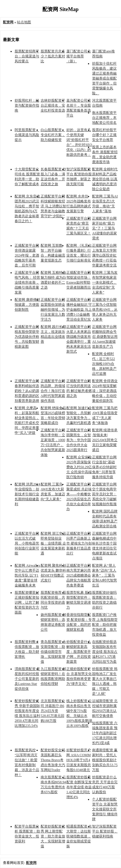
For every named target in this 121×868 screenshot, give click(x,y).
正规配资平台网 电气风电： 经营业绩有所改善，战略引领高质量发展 (27, 282)
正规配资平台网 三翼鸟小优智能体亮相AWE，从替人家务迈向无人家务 (105, 310)
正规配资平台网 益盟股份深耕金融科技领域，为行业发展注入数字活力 (53, 310)
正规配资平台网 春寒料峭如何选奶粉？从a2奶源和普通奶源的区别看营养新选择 (27, 391)
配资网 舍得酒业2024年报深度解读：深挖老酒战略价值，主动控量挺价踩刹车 (105, 391)
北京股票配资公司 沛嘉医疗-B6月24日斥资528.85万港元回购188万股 (53, 711)
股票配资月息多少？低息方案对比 (53, 56)
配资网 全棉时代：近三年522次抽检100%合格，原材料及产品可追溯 (104, 364)
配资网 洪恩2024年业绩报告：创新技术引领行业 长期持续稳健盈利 (27, 494)
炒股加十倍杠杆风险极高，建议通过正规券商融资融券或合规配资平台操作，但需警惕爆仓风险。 (104, 78)
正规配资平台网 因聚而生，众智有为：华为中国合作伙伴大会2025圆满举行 (79, 440)
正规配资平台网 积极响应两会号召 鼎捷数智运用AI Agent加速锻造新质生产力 (105, 337)
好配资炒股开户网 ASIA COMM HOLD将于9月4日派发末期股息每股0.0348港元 (79, 760)
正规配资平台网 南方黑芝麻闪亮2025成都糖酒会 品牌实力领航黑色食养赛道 (79, 575)
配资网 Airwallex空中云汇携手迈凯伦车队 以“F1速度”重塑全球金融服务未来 (27, 575)
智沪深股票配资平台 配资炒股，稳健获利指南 (105, 831)
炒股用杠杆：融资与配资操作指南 (27, 105)
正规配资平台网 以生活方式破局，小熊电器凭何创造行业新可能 (27, 543)
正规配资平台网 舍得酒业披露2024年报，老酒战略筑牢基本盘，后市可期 (27, 255)
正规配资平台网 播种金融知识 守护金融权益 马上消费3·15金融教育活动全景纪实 (79, 310)
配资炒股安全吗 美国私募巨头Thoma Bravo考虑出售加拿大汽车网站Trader (53, 760)
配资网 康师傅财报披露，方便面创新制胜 (27, 305)
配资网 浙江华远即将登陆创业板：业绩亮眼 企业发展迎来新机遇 (53, 543)
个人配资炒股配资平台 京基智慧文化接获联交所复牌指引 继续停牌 (105, 809)
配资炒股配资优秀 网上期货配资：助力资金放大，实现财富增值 (53, 836)
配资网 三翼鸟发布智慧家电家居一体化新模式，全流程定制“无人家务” (105, 282)
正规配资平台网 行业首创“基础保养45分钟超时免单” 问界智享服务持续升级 (104, 467)
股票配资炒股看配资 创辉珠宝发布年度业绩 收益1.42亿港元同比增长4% (79, 787)
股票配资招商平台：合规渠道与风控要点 (27, 56)
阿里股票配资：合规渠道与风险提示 (27, 135)
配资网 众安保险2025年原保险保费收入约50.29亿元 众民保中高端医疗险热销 (79, 467)
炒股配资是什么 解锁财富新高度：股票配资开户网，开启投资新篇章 (79, 652)
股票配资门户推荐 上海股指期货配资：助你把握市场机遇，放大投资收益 (105, 625)
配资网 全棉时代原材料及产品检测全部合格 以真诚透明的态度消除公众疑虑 (105, 179)
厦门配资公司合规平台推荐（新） (79, 56)
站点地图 (24, 22)
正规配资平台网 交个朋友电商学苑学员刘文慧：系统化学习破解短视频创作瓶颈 (104, 494)
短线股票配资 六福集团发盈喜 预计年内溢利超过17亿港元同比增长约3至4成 (105, 733)
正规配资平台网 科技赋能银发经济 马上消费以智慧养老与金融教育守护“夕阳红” (53, 206)
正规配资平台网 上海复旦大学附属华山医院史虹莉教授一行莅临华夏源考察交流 (104, 255)
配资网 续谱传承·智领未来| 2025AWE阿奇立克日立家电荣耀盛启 (105, 440)
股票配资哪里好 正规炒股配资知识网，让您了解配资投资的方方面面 (27, 602)
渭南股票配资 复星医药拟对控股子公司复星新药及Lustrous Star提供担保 (27, 679)
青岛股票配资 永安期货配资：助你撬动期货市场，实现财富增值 (53, 652)
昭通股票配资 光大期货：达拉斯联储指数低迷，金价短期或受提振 (79, 836)
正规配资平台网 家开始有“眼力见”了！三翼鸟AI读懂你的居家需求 (104, 228)
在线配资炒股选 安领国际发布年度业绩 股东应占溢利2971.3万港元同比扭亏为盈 (105, 652)
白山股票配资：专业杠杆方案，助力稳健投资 (53, 135)
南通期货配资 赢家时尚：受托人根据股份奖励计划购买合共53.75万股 (105, 760)
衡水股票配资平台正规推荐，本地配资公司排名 (104, 118)
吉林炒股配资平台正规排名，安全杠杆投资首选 (53, 105)
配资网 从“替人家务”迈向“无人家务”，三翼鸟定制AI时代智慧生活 (104, 575)
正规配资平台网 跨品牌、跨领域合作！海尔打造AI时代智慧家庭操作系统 (53, 391)
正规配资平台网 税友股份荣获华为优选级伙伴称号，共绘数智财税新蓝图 (27, 337)
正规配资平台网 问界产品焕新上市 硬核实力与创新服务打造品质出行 (79, 543)
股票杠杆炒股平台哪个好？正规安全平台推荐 (104, 135)
